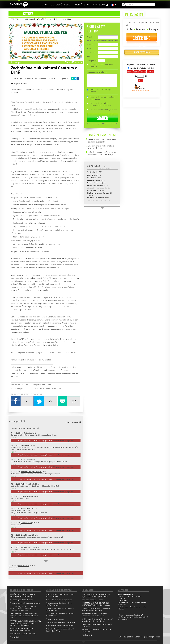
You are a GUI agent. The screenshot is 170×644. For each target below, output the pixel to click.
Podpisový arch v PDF (94, 172)
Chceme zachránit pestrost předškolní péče (60, 622)
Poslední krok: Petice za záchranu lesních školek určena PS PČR (60, 630)
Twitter (75, 79)
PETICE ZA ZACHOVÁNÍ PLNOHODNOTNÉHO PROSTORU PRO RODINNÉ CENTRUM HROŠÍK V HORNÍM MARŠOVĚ (25, 623)
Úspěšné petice (45, 19)
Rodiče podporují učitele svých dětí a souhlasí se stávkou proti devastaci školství (97, 620)
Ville (89, 56)
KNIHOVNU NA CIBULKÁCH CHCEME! (23, 634)
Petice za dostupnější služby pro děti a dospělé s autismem (59, 604)
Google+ (136, 14)
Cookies (156, 637)
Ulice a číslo (92, 52)
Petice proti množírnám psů (55, 619)
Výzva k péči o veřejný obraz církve (93, 600)
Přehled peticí (29, 19)
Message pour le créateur (97, 72)
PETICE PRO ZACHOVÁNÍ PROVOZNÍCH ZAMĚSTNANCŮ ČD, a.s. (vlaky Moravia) (96, 604)
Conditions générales (143, 637)
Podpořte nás (82, 5)
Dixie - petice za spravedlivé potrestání (59, 600)
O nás (45, 5)
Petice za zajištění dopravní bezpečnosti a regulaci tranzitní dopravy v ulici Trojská (96, 595)
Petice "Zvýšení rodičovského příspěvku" (59, 626)
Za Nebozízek (14, 637)
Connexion (99, 5)
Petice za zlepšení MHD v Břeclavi (21, 600)
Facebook (78, 79)
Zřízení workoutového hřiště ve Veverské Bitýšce (101, 147)
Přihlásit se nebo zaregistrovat (64, 573)
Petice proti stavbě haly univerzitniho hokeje (25, 603)
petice (66, 14)
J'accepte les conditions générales (103, 109)
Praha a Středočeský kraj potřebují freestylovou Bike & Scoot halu (22, 629)
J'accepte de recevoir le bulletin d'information (102, 98)
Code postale (92, 60)
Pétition (15, 19)
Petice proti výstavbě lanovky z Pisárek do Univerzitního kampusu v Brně (96, 609)
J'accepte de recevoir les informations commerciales (101, 104)
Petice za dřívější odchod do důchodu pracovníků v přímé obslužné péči (94, 615)
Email (72, 79)
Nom (89, 48)
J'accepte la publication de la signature (101, 65)
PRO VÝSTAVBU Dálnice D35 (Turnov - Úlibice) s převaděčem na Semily (23, 595)
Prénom (90, 44)
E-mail (89, 37)
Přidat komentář (73, 422)
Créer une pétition (63, 19)
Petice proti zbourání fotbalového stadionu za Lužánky (102, 140)
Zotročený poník (87, 635)
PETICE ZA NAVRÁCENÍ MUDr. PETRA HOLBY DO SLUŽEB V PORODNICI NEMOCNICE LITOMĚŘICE (23, 608)
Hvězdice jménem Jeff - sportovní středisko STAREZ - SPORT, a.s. (102, 153)
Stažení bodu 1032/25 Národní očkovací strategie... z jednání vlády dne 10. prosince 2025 (25, 616)
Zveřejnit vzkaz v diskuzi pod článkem (101, 91)
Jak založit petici (61, 5)
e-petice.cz (19, 5)
